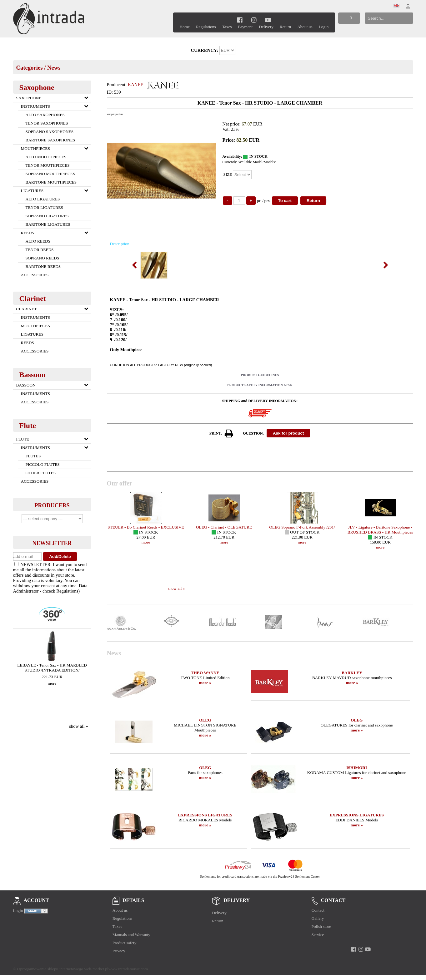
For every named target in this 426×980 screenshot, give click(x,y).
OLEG (205, 720)
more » (205, 683)
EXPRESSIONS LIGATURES (205, 815)
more (52, 683)
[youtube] (268, 20)
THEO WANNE (205, 673)
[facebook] (240, 20)
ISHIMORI (357, 768)
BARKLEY (352, 673)
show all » (78, 726)
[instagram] (254, 20)
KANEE (136, 85)
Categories (30, 68)
